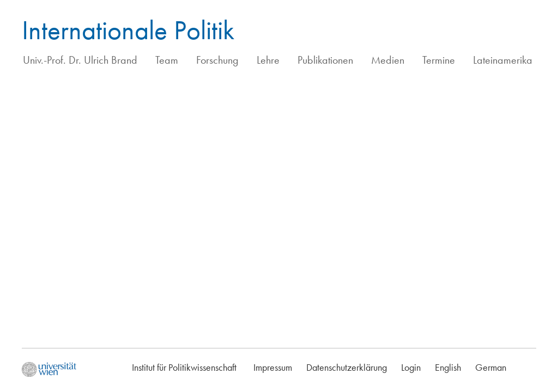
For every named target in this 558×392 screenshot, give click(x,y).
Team (167, 60)
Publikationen (325, 60)
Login (411, 367)
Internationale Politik (128, 30)
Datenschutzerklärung (347, 367)
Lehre (268, 60)
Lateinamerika (503, 60)
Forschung (217, 60)
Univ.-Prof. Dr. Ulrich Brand (80, 60)
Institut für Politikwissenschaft (184, 367)
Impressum (273, 367)
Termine (439, 60)
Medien (388, 60)
